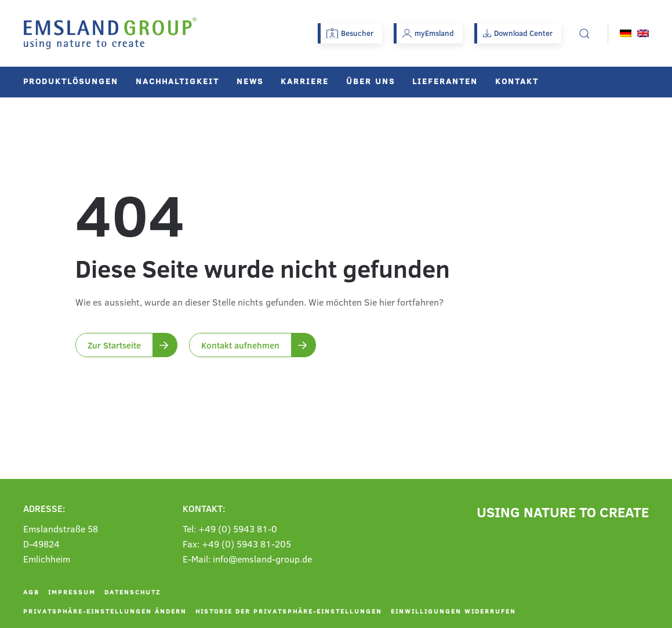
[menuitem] (626, 33)
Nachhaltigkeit (177, 81)
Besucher (350, 33)
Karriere (305, 81)
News (250, 81)
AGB (31, 592)
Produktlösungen (71, 81)
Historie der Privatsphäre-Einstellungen (289, 611)
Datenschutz (132, 592)
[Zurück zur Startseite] (110, 33)
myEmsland (428, 33)
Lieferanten (445, 81)
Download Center (518, 33)
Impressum (72, 592)
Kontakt (517, 81)
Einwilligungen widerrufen (453, 611)
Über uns (370, 81)
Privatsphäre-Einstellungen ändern (105, 611)
